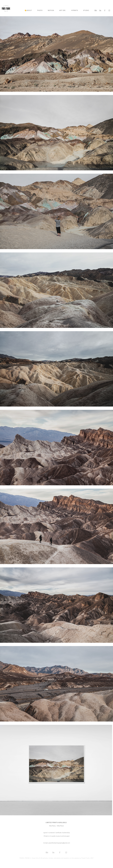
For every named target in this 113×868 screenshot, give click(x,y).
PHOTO (40, 10)
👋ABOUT (28, 10)
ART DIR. (62, 10)
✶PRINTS (74, 10)
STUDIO (86, 10)
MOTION (51, 10)
